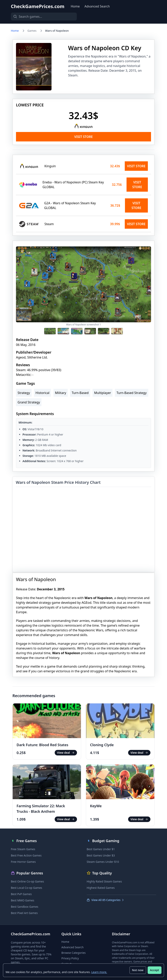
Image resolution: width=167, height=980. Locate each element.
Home (75, 6)
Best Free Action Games (26, 855)
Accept (154, 970)
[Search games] (42, 17)
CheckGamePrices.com (38, 6)
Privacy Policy (70, 958)
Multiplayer (103, 393)
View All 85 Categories (106, 900)
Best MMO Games (23, 900)
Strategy (24, 393)
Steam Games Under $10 (103, 862)
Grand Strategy (29, 402)
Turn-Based (80, 393)
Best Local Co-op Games (26, 888)
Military (61, 393)
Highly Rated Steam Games (104, 881)
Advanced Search (97, 6)
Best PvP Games (21, 894)
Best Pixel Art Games (24, 913)
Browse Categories (74, 953)
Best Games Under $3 (101, 855)
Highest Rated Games (101, 888)
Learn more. (99, 972)
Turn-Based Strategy (131, 393)
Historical (43, 393)
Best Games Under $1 (101, 849)
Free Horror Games (23, 862)
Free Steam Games (23, 849)
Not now (138, 970)
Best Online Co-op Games (27, 881)
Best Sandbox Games (25, 907)
